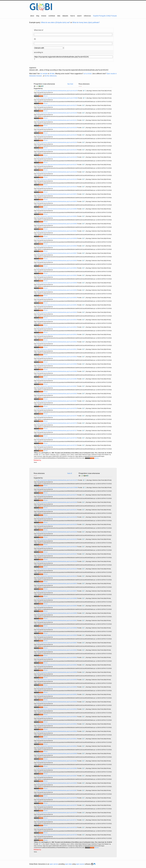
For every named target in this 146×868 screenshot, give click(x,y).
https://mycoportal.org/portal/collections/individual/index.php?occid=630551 (57, 305)
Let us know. (88, 74)
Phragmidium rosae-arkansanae (44, 84)
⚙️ (84, 91)
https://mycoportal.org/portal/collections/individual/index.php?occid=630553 (57, 298)
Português (102, 16)
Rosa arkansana (84, 84)
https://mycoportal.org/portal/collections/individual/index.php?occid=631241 (57, 120)
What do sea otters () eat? (56, 22)
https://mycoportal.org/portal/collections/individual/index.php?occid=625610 (57, 357)
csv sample (44, 74)
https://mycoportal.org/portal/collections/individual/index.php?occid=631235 (57, 135)
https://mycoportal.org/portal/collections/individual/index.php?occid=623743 (57, 423)
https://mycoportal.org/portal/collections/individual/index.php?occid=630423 (57, 312)
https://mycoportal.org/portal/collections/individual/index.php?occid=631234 (57, 142)
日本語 (108, 16)
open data (68, 864)
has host (70, 84)
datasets (65, 16)
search (79, 16)
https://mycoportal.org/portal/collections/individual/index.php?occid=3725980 (58, 98)
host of (70, 473)
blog (38, 16)
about (32, 16)
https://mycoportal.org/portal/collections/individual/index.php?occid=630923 (57, 268)
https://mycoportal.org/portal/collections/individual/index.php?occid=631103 (57, 187)
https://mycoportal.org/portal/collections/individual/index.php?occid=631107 (57, 165)
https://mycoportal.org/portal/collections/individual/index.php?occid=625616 (57, 320)
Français (114, 16)
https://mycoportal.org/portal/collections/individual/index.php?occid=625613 (57, 342)
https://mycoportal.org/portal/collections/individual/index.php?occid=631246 (57, 113)
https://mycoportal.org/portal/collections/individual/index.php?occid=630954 (57, 216)
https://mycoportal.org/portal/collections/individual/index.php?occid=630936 (57, 238)
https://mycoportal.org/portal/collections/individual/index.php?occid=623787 (57, 416)
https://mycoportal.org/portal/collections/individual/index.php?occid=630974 (57, 194)
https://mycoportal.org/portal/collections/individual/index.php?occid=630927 (57, 253)
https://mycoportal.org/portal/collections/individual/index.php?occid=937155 (57, 445)
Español (96, 16)
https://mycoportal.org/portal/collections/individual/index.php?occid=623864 (57, 379)
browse (44, 16)
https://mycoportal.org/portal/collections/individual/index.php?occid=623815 (57, 394)
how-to (73, 16)
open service (54, 864)
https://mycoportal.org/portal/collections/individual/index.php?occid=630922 (57, 275)
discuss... (46, 96)
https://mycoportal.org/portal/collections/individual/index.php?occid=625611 (57, 349)
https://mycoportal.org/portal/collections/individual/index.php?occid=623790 (57, 408)
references (87, 16)
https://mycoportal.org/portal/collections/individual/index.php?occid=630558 (57, 290)
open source (80, 864)
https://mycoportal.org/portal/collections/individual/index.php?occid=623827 (57, 386)
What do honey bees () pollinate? (86, 22)
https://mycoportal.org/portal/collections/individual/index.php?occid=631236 (57, 128)
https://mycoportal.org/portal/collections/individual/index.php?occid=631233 (57, 150)
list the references (51, 76)
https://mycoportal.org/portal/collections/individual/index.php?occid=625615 (57, 327)
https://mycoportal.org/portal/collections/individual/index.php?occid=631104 (57, 179)
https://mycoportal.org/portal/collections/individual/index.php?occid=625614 (57, 334)
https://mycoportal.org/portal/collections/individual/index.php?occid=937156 (57, 438)
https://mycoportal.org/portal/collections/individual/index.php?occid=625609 (57, 364)
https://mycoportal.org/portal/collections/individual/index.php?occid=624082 (57, 371)
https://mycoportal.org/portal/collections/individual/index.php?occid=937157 (57, 431)
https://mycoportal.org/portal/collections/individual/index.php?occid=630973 (57, 201)
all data (52, 74)
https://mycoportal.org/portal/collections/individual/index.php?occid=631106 (57, 172)
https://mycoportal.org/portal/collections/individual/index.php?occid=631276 (57, 105)
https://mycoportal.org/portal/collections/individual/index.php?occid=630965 (57, 209)
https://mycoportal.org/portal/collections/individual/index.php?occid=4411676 (58, 91)
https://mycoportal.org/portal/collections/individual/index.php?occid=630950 (57, 224)
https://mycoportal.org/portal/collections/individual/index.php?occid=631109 (57, 157)
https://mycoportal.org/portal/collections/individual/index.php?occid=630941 (57, 231)
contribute (52, 16)
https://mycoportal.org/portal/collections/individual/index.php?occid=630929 (57, 246)
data (59, 16)
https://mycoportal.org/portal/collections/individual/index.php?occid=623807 (57, 401)
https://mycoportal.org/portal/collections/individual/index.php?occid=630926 (57, 261)
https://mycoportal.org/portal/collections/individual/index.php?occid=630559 (57, 283)
